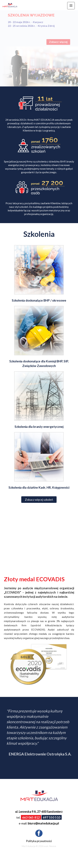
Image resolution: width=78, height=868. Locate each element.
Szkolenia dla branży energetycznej (39, 427)
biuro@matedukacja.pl (43, 823)
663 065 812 (31, 817)
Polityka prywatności (39, 841)
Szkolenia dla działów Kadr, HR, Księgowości (39, 487)
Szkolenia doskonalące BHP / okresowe (39, 300)
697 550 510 (52, 817)
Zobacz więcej (58, 42)
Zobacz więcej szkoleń (39, 500)
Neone (53, 846)
